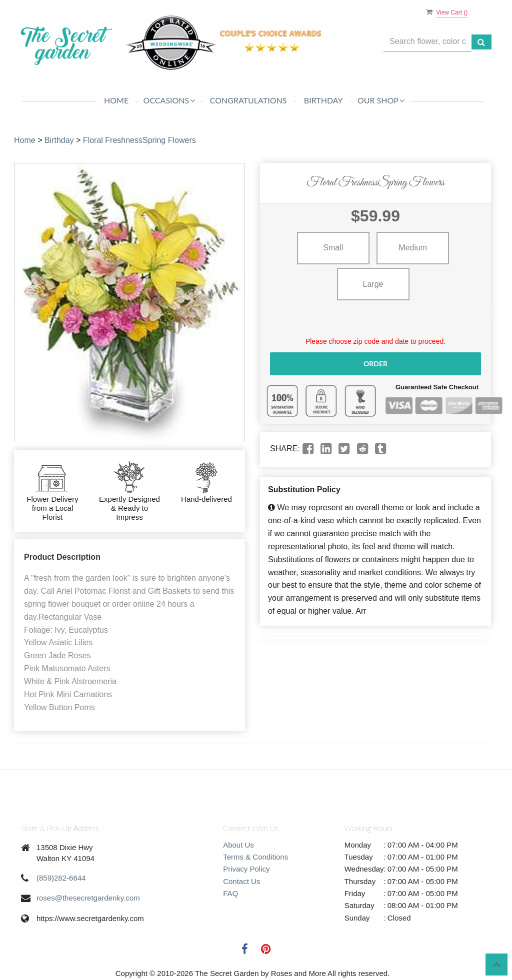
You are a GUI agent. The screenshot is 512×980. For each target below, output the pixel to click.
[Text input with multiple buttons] (427, 42)
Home (116, 100)
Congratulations (248, 100)
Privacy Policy (246, 869)
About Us (238, 845)
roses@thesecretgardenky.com (88, 898)
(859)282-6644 (61, 878)
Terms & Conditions (255, 857)
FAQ (230, 893)
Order (375, 364)
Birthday (323, 100)
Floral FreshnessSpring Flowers (139, 140)
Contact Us (241, 881)
